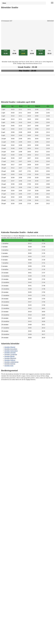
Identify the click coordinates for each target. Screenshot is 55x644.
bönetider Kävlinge (10, 364)
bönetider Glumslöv (10, 353)
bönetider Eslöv (9, 366)
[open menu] (52, 3)
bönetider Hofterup (10, 360)
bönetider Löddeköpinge (11, 362)
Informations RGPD (7, 388)
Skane (4, 3)
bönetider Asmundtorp (11, 349)
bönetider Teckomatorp (11, 351)
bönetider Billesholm (10, 358)
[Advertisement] (28, 36)
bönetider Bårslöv (10, 356)
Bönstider (11, 384)
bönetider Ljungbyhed (11, 354)
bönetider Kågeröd (10, 347)
